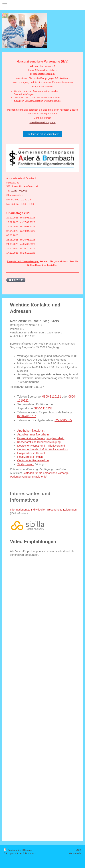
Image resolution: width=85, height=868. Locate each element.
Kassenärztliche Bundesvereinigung (39, 442)
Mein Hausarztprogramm (42, 122)
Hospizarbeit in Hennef (31, 453)
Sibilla (21, 464)
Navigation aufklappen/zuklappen (42, 5)
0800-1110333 (43, 408)
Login (78, 850)
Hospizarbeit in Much (30, 457)
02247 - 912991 (19, 191)
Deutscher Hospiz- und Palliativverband (41, 446)
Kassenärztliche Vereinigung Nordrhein (41, 438)
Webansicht (75, 853)
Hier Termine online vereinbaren (42, 134)
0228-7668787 (27, 416)
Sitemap (28, 850)
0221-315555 (63, 420)
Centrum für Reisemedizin (33, 460)
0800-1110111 (52, 397)
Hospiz (30, 464)
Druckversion (13, 850)
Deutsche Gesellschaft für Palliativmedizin (43, 449)
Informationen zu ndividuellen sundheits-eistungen (43, 510)
